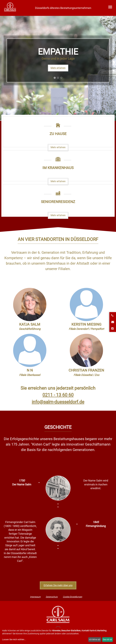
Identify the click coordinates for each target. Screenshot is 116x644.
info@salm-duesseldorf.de (58, 402)
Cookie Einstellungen (72, 597)
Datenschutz (52, 597)
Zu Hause (58, 134)
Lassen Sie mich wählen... (14, 639)
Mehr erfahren (58, 68)
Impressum (35, 597)
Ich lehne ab (95, 639)
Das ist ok (107, 639)
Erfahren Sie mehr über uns (58, 585)
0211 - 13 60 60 (58, 395)
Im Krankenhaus (58, 168)
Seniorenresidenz (58, 202)
